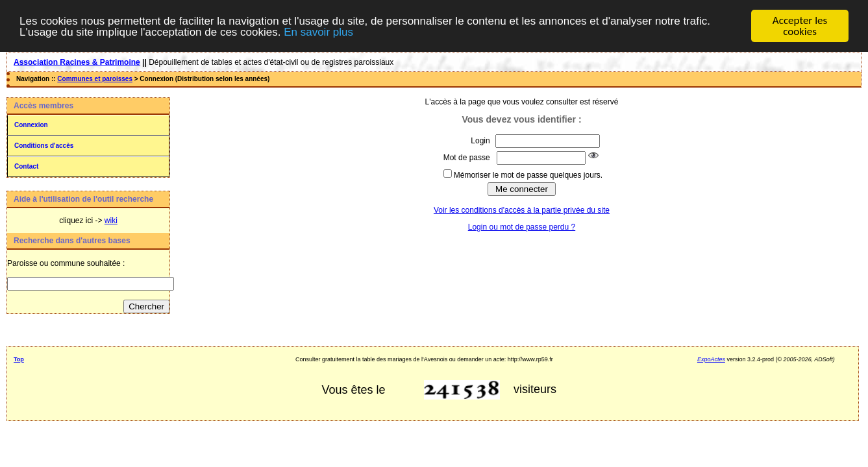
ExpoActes (711, 359)
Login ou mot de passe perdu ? (522, 227)
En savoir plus (318, 32)
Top (19, 359)
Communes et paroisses (95, 79)
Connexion (31, 125)
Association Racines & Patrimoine (77, 62)
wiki (111, 221)
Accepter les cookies (800, 26)
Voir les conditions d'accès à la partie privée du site (522, 210)
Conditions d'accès (44, 146)
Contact (26, 166)
